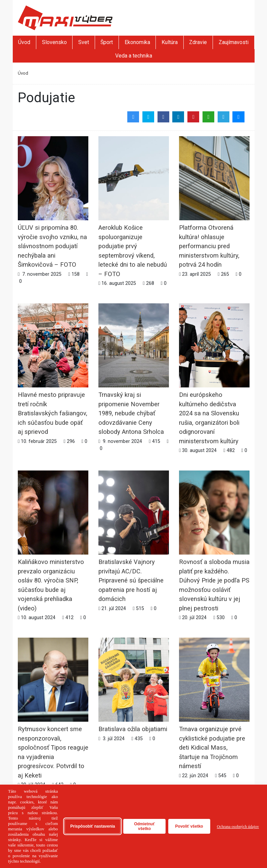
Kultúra (170, 42)
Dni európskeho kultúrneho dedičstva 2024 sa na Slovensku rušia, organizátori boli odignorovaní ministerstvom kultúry (214, 394)
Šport (107, 42)
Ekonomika (137, 42)
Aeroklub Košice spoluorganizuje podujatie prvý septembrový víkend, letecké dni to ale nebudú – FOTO (134, 227)
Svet (84, 42)
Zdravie (198, 42)
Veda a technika (134, 56)
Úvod (24, 42)
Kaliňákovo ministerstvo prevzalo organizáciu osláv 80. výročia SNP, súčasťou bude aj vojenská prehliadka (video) (53, 561)
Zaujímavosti (234, 42)
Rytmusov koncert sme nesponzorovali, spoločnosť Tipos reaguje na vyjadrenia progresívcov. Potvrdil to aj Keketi (53, 728)
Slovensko (54, 42)
